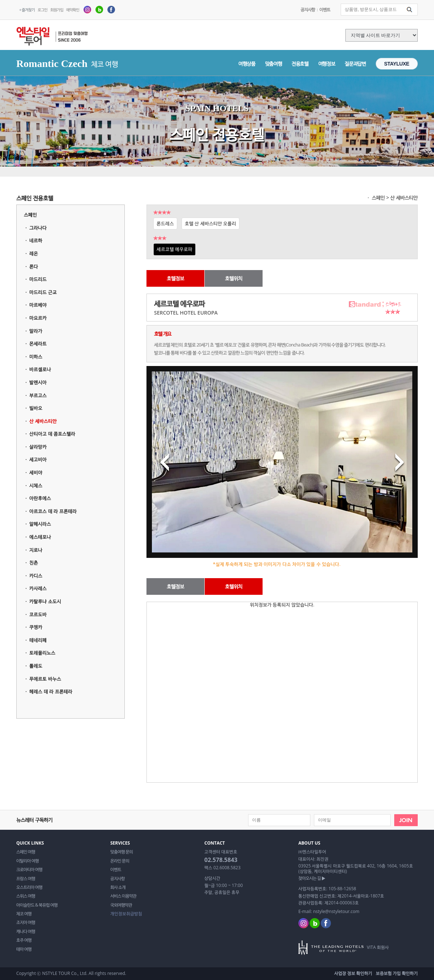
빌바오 (36, 408)
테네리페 (38, 640)
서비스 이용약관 (123, 896)
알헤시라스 (40, 524)
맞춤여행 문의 (122, 852)
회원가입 (57, 10)
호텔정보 (175, 278)
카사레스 (38, 588)
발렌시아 (38, 382)
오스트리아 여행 (29, 887)
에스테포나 (40, 537)
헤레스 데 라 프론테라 (51, 691)
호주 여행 (24, 940)
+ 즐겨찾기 (27, 10)
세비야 (36, 472)
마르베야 (38, 305)
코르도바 (38, 614)
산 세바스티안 (43, 421)
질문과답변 (355, 64)
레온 (34, 253)
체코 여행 (24, 914)
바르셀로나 (40, 369)
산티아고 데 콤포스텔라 (52, 434)
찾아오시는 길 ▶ (312, 878)
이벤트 (325, 10)
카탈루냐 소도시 (45, 601)
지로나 (36, 550)
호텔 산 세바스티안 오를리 (210, 223)
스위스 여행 (26, 896)
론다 (34, 266)
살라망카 (38, 447)
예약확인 (73, 10)
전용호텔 (300, 64)
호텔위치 (234, 278)
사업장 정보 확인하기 (353, 973)
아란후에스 (40, 498)
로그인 (42, 10)
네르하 (36, 240)
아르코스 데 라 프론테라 (53, 511)
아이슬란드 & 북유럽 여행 (37, 905)
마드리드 (38, 279)
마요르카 (38, 318)
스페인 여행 (26, 852)
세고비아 (38, 459)
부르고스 (38, 395)
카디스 (36, 576)
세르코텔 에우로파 (175, 249)
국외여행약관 (121, 905)
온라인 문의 (120, 861)
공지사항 (308, 10)
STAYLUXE (397, 64)
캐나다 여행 (26, 931)
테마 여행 (24, 949)
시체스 (36, 485)
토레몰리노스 (42, 653)
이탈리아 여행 (27, 861)
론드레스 (165, 223)
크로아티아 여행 (29, 870)
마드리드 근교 (43, 292)
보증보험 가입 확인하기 (397, 973)
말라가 (36, 331)
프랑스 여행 (26, 879)
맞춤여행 (274, 64)
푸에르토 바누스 (45, 679)
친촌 (34, 563)
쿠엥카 (36, 627)
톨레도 (36, 666)
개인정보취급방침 (126, 914)
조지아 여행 (26, 922)
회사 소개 (118, 887)
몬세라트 (38, 344)
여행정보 (327, 64)
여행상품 (247, 64)
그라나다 (38, 228)
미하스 (36, 357)
